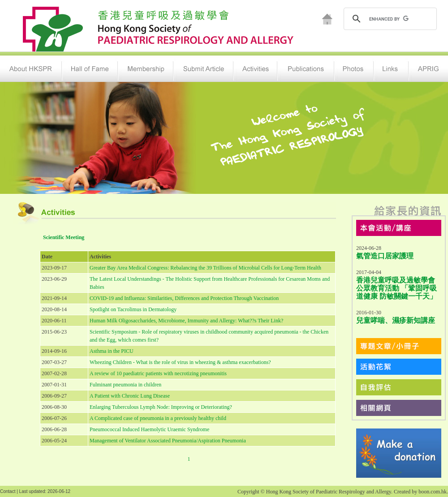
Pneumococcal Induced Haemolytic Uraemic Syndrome (149, 429)
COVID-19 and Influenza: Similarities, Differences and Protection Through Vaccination (184, 298)
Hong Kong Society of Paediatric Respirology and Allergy (329, 492)
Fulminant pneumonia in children (125, 385)
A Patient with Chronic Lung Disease (130, 396)
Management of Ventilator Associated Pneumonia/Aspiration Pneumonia (168, 441)
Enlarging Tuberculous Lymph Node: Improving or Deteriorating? (161, 407)
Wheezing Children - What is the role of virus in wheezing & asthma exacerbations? (180, 362)
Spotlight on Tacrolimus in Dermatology (133, 309)
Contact (8, 491)
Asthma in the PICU (112, 351)
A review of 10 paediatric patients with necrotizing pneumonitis (158, 373)
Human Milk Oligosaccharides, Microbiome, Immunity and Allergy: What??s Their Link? (186, 321)
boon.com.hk (433, 492)
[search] (389, 19)
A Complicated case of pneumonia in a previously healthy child (158, 418)
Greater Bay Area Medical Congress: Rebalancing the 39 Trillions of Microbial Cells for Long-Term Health (205, 268)
